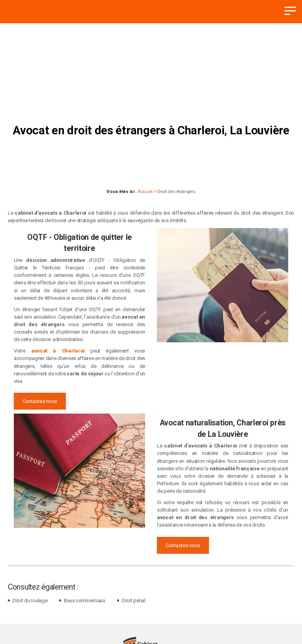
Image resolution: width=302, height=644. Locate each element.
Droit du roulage (30, 600)
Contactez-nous (40, 401)
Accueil (145, 191)
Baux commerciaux (84, 600)
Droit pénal (134, 600)
